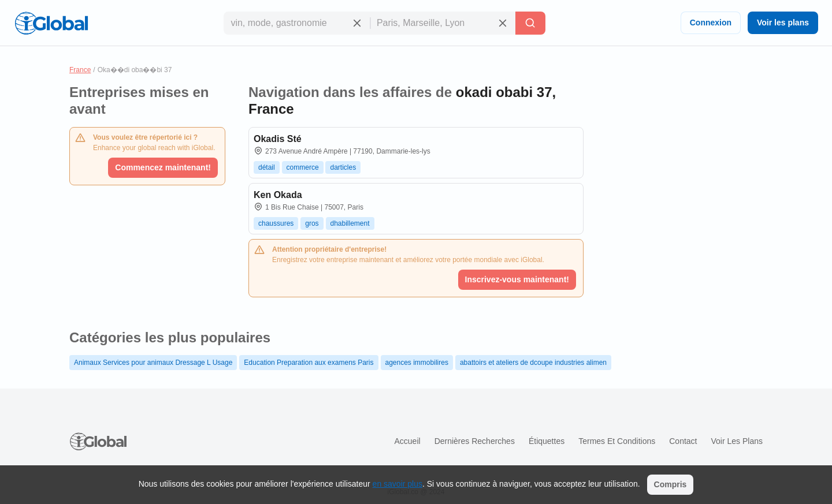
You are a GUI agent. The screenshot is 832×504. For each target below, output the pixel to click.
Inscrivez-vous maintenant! (517, 279)
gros (312, 223)
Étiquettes (547, 441)
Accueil (407, 441)
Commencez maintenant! (163, 167)
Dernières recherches (475, 441)
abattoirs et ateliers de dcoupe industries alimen (533, 363)
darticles (343, 167)
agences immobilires (417, 363)
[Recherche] (530, 23)
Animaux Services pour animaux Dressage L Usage (153, 363)
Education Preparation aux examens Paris (309, 363)
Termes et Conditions (617, 441)
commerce (303, 167)
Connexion (711, 23)
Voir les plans (783, 23)
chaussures (276, 223)
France (80, 70)
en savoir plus (398, 484)
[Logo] (51, 23)
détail (267, 167)
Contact (683, 441)
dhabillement (350, 223)
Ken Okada (278, 195)
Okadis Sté (278, 139)
